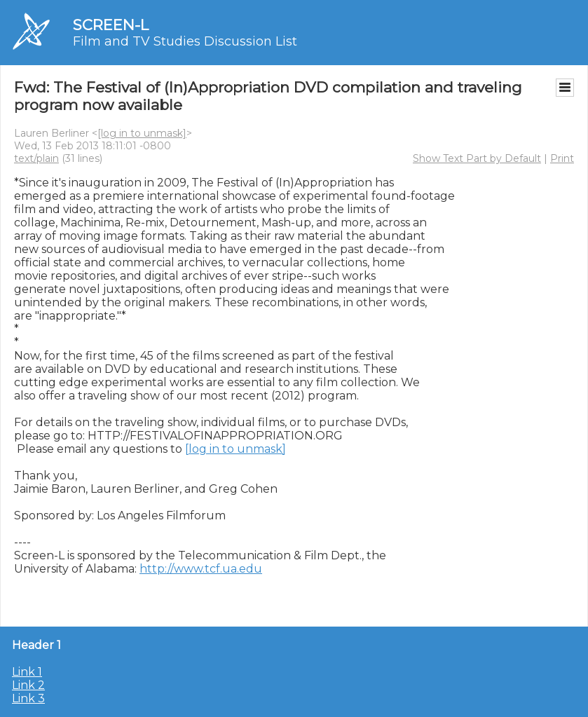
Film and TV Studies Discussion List (185, 41)
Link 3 (28, 698)
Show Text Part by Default (477, 158)
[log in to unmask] (142, 133)
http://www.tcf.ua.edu (201, 569)
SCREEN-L (111, 25)
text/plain (36, 158)
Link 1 (27, 672)
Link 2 (28, 685)
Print (562, 158)
